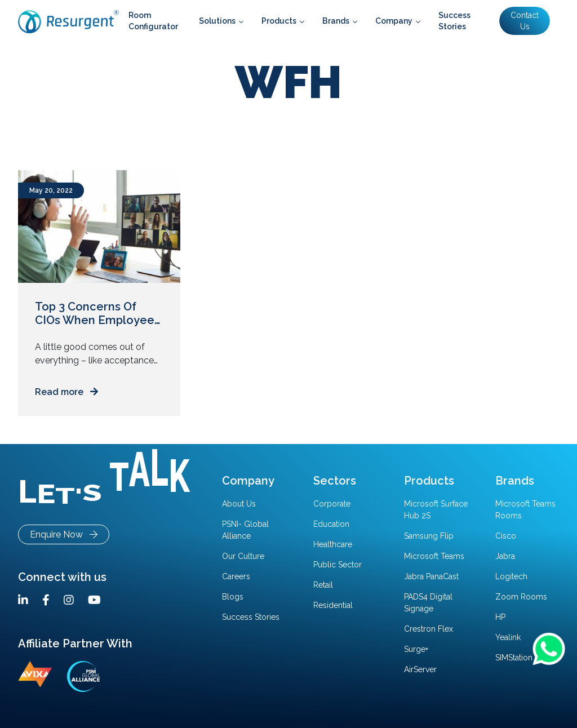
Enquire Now (64, 534)
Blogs (233, 597)
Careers (236, 576)
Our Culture (243, 556)
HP (500, 617)
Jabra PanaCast (431, 576)
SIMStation (514, 658)
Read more (66, 392)
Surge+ (416, 649)
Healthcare (333, 544)
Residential (333, 605)
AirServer (420, 669)
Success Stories (251, 617)
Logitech (511, 576)
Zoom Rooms (521, 597)
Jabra (505, 556)
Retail (323, 585)
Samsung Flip (429, 536)
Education (331, 524)
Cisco (506, 536)
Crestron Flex (429, 629)
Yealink (508, 637)
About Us (239, 504)
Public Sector (338, 565)
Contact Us (525, 21)
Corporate (332, 504)
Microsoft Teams (434, 556)
